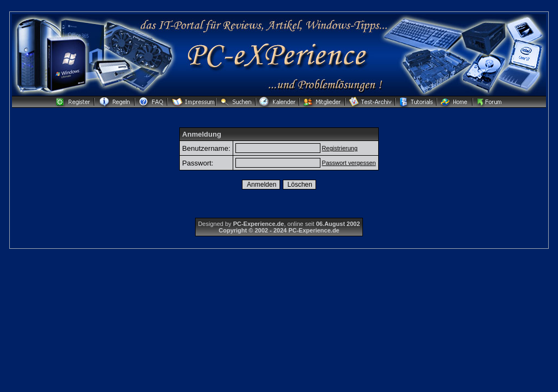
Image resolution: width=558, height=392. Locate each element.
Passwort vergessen (349, 163)
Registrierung (340, 148)
